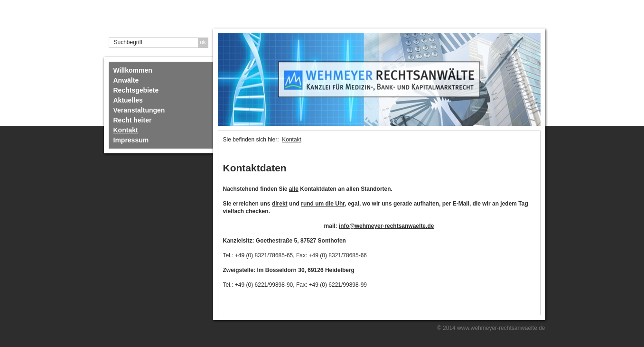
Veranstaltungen (139, 110)
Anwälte (126, 80)
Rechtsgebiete (136, 90)
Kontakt (126, 130)
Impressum (131, 140)
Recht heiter (133, 120)
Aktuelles (128, 100)
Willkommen (133, 70)
